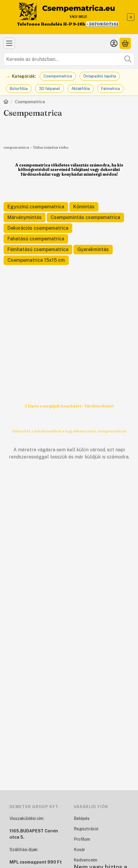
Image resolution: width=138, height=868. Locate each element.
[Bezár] (131, 17)
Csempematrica (58, 76)
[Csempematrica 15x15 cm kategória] (36, 260)
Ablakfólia (81, 89)
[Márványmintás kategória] (25, 218)
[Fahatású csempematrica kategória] (36, 239)
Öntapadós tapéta (100, 76)
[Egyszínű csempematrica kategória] (36, 207)
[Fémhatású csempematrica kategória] (38, 250)
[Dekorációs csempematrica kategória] (38, 228)
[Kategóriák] (9, 43)
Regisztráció (86, 829)
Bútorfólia (19, 89)
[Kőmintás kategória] (84, 207)
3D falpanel (50, 89)
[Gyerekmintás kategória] (93, 250)
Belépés (82, 818)
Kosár (79, 850)
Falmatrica (110, 89)
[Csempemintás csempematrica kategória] (85, 218)
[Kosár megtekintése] (125, 43)
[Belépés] (114, 43)
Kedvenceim (86, 860)
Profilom (82, 839)
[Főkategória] (6, 102)
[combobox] (69, 59)
